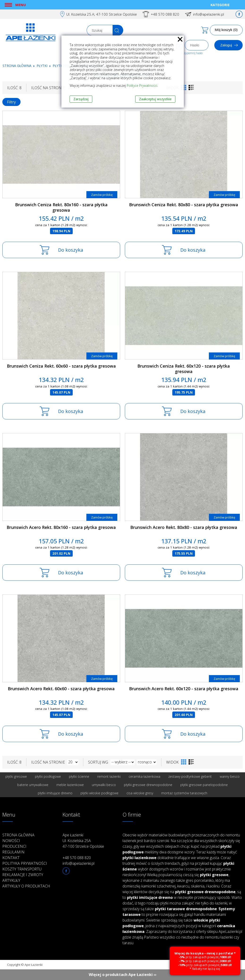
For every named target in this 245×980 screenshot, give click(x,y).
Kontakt (11, 858)
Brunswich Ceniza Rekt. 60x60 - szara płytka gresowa (61, 366)
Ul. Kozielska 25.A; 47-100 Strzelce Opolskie (102, 14)
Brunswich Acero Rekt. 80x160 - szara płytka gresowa (61, 527)
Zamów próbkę (102, 195)
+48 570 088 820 (165, 14)
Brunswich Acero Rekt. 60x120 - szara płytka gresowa (184, 689)
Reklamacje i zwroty (23, 875)
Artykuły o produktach (26, 886)
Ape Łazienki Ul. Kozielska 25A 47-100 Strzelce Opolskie (83, 841)
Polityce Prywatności (142, 86)
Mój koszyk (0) (226, 30)
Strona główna (17, 66)
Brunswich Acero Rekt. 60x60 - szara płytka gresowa (61, 689)
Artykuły (11, 880)
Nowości (11, 841)
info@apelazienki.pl (209, 14)
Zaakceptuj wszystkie (155, 99)
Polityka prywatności (25, 863)
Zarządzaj (81, 99)
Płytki (42, 66)
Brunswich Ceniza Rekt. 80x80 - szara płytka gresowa (184, 205)
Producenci (14, 846)
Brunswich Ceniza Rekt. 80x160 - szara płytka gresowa (61, 207)
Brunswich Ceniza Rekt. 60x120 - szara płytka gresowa (184, 369)
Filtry (11, 102)
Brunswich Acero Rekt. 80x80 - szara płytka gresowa (184, 527)
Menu (21, 5)
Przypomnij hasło (192, 53)
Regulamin (13, 852)
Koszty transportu (22, 869)
